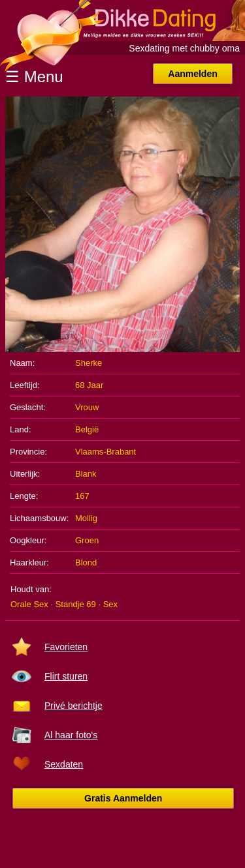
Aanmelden (192, 74)
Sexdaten (64, 764)
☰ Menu (34, 77)
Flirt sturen (66, 676)
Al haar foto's (71, 735)
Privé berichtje (73, 706)
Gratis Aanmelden (123, 798)
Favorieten (66, 647)
